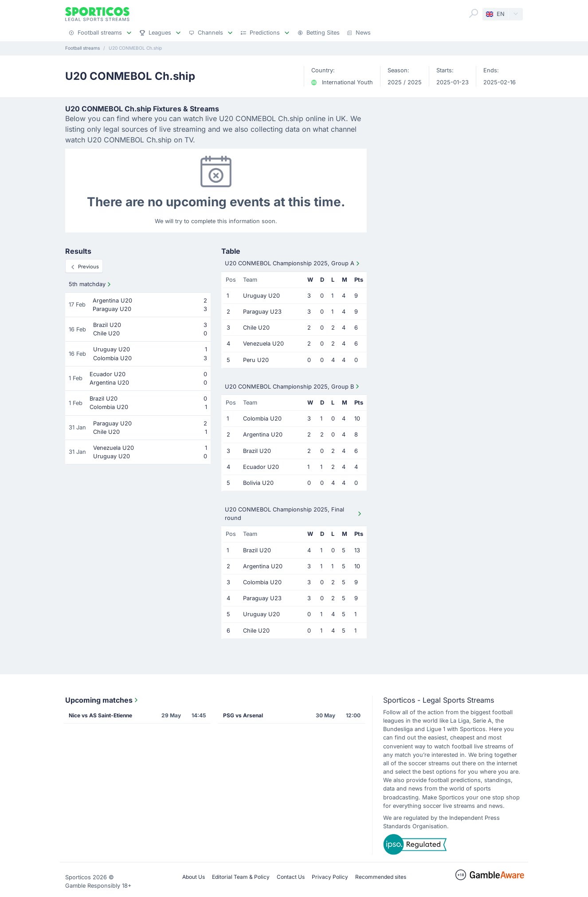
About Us (194, 877)
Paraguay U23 (262, 312)
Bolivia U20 (258, 483)
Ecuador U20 (261, 467)
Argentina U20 (263, 435)
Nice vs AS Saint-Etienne (100, 715)
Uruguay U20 (261, 296)
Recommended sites (381, 877)
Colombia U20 (262, 419)
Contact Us (291, 877)
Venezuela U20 (263, 344)
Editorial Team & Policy (241, 877)
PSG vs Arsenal (243, 715)
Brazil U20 (257, 451)
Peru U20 (256, 360)
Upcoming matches (102, 700)
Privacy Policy (330, 877)
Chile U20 (256, 328)
